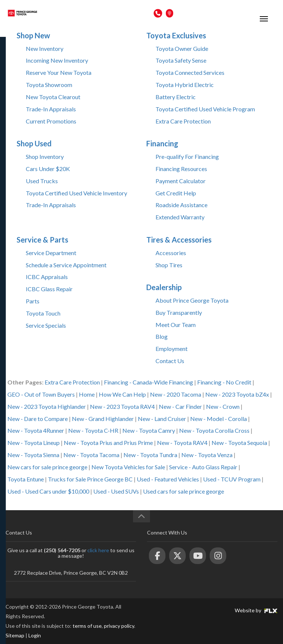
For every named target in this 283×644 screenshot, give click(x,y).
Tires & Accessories (179, 240)
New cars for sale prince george (47, 467)
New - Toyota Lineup (34, 443)
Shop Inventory (45, 156)
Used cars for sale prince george (184, 491)
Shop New (33, 35)
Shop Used (34, 143)
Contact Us (170, 361)
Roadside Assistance (181, 205)
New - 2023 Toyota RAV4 (122, 406)
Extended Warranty (180, 217)
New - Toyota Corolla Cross (214, 430)
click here (98, 550)
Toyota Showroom (49, 85)
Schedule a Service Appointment (66, 265)
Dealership (164, 287)
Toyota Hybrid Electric (185, 85)
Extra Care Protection (183, 121)
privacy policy (119, 626)
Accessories (171, 253)
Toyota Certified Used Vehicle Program (205, 109)
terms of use (87, 626)
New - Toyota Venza (207, 455)
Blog (162, 336)
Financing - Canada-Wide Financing (149, 382)
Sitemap (15, 635)
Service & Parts (42, 240)
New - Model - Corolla (219, 419)
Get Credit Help (176, 193)
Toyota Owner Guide (182, 48)
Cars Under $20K (48, 169)
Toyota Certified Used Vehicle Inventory (76, 193)
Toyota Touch (43, 313)
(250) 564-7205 (134, 13)
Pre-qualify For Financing (187, 156)
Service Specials (46, 325)
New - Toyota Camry (149, 430)
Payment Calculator (181, 181)
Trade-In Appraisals (51, 109)
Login (35, 635)
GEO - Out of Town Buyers (41, 394)
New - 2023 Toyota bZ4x (237, 394)
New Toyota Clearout (53, 97)
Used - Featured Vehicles (168, 479)
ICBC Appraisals (47, 277)
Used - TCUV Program (232, 479)
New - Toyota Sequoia (239, 443)
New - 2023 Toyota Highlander (47, 406)
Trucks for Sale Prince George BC (90, 479)
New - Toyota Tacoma (91, 455)
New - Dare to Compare (38, 419)
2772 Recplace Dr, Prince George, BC (214, 13)
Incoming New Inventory (57, 60)
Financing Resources (181, 169)
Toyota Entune (26, 479)
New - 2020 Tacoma (176, 394)
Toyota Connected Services (190, 72)
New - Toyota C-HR (93, 430)
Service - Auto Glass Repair (203, 467)
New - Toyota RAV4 (182, 443)
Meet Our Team (176, 325)
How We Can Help (122, 394)
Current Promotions (51, 121)
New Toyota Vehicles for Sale (128, 467)
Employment (172, 349)
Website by (256, 610)
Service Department (51, 253)
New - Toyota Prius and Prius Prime (108, 443)
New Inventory (45, 48)
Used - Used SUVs (116, 491)
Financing (162, 143)
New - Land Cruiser (162, 419)
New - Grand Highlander (103, 419)
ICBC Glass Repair (49, 289)
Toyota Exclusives (176, 35)
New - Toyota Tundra (150, 455)
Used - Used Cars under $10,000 (48, 491)
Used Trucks (42, 181)
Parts (33, 301)
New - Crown (223, 406)
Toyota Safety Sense (181, 60)
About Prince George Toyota (192, 300)
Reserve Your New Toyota (59, 72)
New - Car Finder (180, 406)
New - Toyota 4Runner (36, 430)
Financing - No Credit (224, 382)
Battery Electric (176, 97)
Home (87, 394)
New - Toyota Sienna (33, 455)
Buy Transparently (179, 312)
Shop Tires (169, 265)
